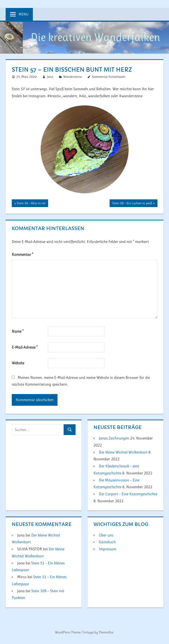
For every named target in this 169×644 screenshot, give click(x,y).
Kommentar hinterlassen (109, 77)
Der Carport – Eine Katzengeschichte (128, 494)
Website (18, 363)
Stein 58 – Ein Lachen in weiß (132, 204)
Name (18, 331)
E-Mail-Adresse (25, 347)
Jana (50, 77)
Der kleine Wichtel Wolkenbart (123, 452)
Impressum (108, 549)
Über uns (106, 535)
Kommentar (22, 254)
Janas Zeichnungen (114, 438)
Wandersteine (72, 77)
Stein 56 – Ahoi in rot (31, 204)
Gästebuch (107, 542)
